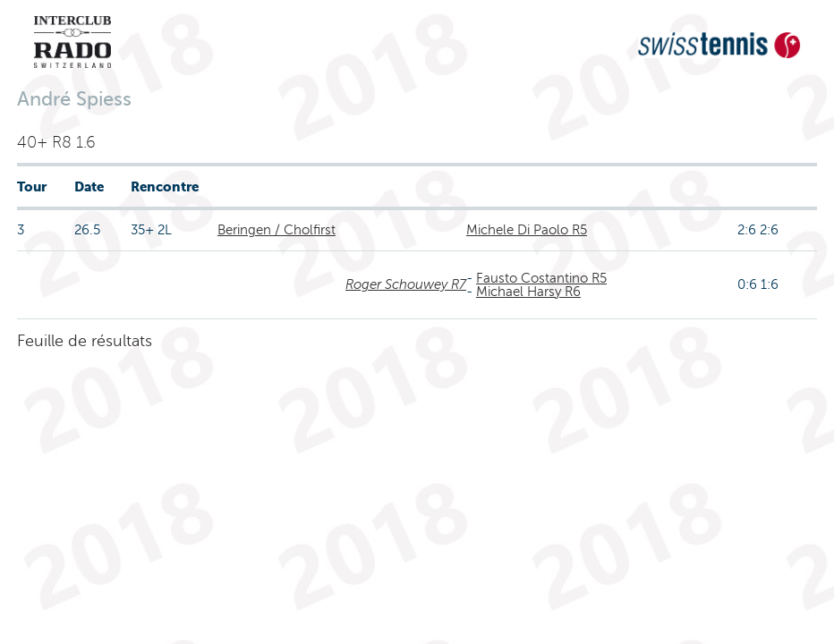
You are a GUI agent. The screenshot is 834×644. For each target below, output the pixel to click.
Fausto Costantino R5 (541, 278)
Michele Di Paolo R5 (527, 230)
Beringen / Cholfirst (277, 230)
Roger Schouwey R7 (406, 284)
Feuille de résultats (85, 341)
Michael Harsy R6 (528, 292)
